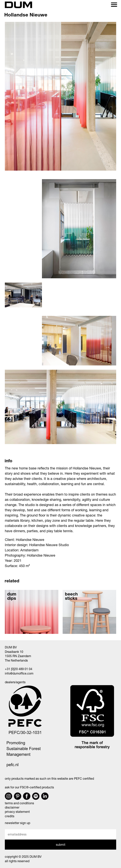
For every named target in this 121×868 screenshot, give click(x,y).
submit (61, 844)
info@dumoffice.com (19, 673)
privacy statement (17, 812)
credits (10, 816)
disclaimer (12, 807)
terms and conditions (19, 803)
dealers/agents (15, 682)
